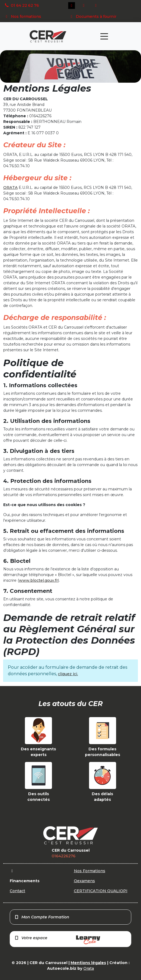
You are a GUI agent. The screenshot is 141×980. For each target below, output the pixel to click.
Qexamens (84, 881)
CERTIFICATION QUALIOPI (101, 891)
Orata (89, 968)
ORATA (10, 188)
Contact (17, 891)
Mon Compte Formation (42, 917)
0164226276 (64, 856)
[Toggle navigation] (104, 36)
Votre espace (57, 940)
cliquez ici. (68, 674)
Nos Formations (90, 871)
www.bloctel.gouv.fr (38, 580)
